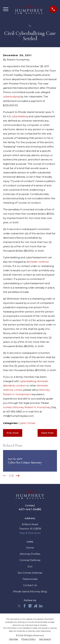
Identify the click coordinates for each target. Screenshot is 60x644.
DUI (30, 567)
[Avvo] (35, 606)
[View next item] (18, 476)
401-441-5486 (30, 509)
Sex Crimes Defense (30, 573)
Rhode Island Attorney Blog (30, 591)
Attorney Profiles (30, 554)
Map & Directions (30, 533)
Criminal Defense (30, 560)
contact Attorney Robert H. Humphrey (27, 407)
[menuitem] (14, 639)
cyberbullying (11, 97)
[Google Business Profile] (30, 606)
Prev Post (13, 433)
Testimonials (30, 579)
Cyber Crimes (27, 423)
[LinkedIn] (41, 606)
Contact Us (30, 585)
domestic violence (38, 262)
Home (30, 548)
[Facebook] (25, 606)
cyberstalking (20, 116)
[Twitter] (19, 606)
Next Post (47, 433)
